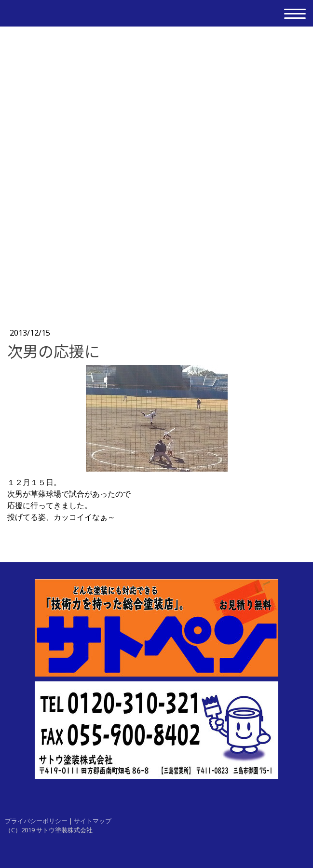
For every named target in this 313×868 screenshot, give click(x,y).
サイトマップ (93, 821)
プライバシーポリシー (36, 821)
